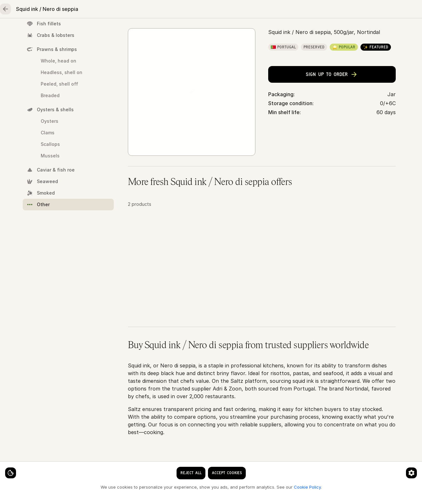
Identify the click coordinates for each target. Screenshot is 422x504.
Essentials (252, 31)
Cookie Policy (108, 487)
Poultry (146, 31)
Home (37, 31)
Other (186, 52)
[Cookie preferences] (126, 467)
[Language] (242, 10)
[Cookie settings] (16, 467)
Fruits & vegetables (197, 31)
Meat (111, 31)
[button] (262, 286)
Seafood (74, 31)
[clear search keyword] (195, 10)
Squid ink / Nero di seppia (231, 52)
